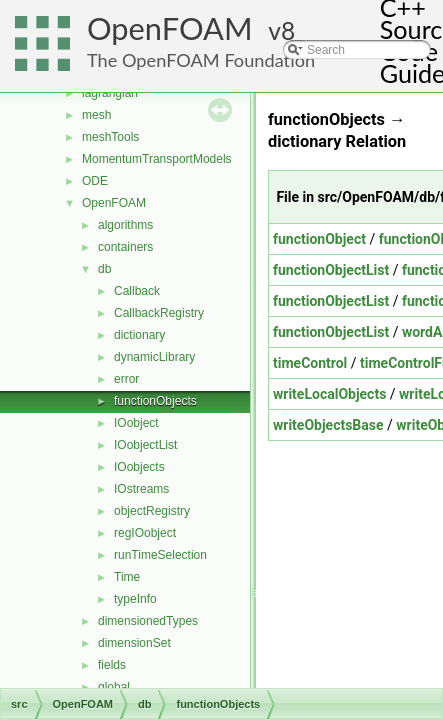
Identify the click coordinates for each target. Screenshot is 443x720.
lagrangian (110, 93)
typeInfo (135, 599)
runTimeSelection (160, 555)
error (126, 379)
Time (127, 577)
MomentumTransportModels (157, 159)
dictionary (139, 335)
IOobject (136, 423)
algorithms (125, 225)
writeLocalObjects (329, 394)
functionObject (319, 239)
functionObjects (155, 401)
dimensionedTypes (148, 621)
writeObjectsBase (328, 425)
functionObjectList (331, 270)
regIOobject (145, 533)
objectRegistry (152, 511)
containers (125, 247)
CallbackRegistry (159, 313)
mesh (96, 115)
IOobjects (139, 467)
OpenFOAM (170, 28)
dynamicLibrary (154, 357)
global (114, 687)
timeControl (310, 363)
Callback (137, 291)
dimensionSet (134, 643)
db (104, 269)
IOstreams (141, 489)
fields (112, 665)
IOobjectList (145, 445)
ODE (95, 181)
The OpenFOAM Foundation (201, 60)
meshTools (110, 137)
